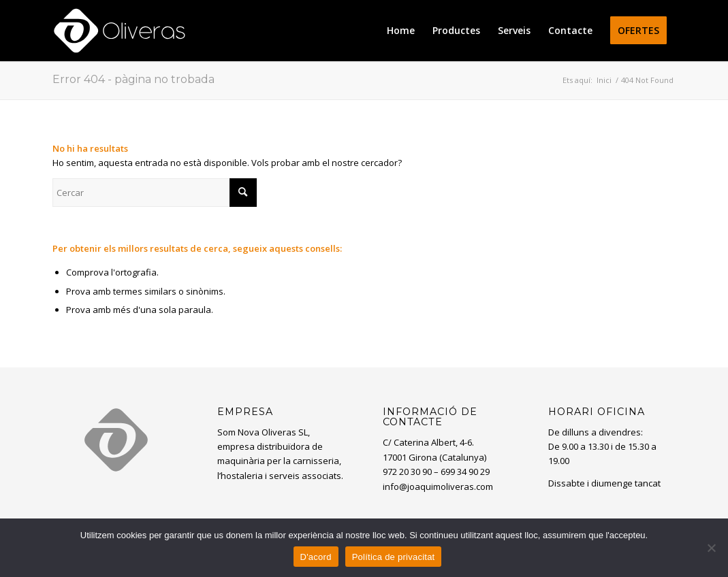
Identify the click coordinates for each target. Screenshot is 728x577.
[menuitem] (401, 31)
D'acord (316, 557)
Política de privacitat (394, 557)
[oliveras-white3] (120, 31)
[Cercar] (155, 193)
